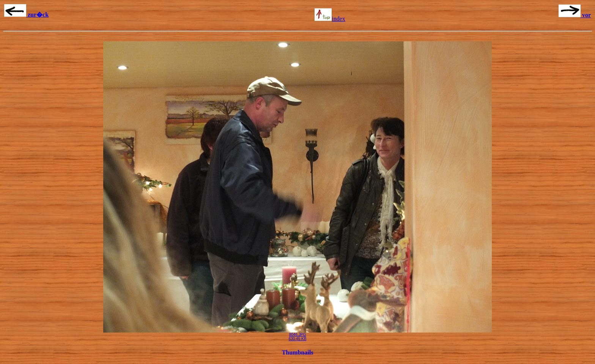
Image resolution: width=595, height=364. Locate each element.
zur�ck (26, 15)
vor (575, 15)
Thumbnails (298, 352)
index (330, 19)
